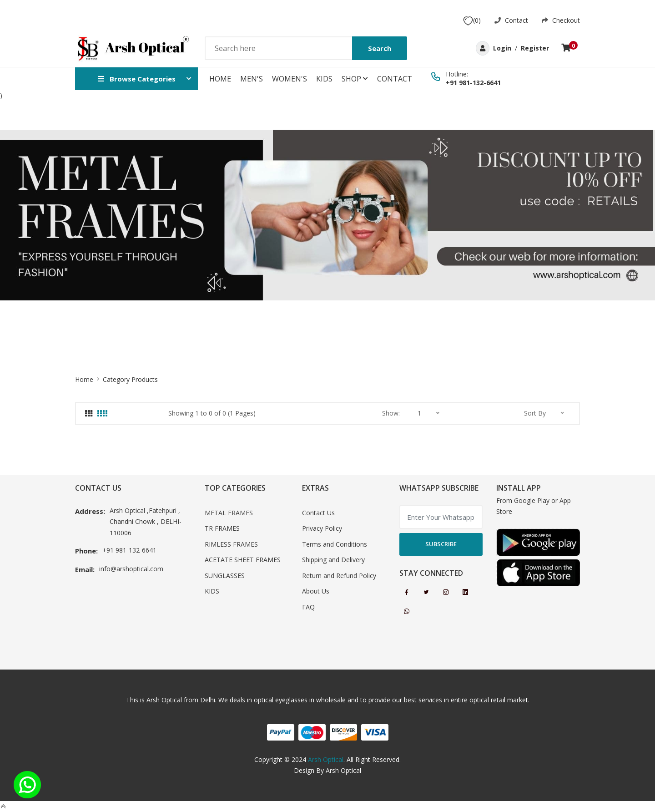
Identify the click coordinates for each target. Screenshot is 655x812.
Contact (511, 20)
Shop (355, 79)
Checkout (561, 20)
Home (220, 79)
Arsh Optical (326, 759)
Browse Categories (137, 79)
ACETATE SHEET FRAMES (243, 560)
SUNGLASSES (225, 576)
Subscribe (441, 544)
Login (502, 48)
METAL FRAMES (229, 513)
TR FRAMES (222, 528)
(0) (472, 21)
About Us (316, 591)
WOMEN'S (290, 79)
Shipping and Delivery (333, 560)
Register (535, 48)
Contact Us (318, 513)
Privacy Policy (322, 528)
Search (380, 48)
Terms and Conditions (335, 544)
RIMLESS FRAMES (231, 544)
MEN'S (252, 79)
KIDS (324, 79)
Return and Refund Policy (339, 576)
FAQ (308, 607)
